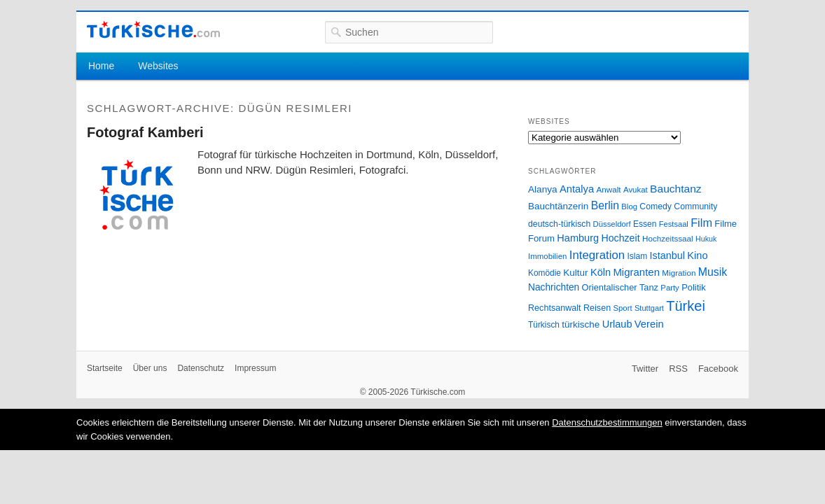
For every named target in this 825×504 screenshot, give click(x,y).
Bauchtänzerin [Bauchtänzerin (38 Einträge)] (558, 206)
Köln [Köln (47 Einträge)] (601, 272)
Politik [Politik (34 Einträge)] (694, 287)
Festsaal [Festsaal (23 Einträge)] (674, 224)
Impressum (255, 368)
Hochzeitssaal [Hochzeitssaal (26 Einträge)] (668, 238)
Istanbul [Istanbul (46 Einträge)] (667, 255)
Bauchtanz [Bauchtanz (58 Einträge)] (675, 189)
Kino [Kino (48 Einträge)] (697, 255)
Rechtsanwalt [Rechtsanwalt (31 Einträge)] (555, 308)
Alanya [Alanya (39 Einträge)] (543, 189)
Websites (158, 66)
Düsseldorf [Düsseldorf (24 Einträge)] (612, 224)
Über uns (150, 368)
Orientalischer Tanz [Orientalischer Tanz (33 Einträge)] (620, 287)
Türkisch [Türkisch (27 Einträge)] (544, 325)
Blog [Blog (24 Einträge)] (629, 206)
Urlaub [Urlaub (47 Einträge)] (617, 324)
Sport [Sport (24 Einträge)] (623, 308)
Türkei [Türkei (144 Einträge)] (686, 306)
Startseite (105, 368)
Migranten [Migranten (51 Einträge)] (636, 272)
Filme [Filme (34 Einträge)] (726, 224)
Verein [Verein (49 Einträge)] (649, 324)
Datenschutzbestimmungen (607, 422)
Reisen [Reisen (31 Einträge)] (597, 308)
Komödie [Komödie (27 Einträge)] (545, 273)
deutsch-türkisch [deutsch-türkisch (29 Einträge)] (559, 224)
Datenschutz (201, 368)
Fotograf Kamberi (145, 132)
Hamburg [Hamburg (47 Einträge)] (578, 238)
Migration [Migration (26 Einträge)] (679, 273)
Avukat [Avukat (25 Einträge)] (636, 190)
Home (101, 66)
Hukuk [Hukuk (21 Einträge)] (706, 239)
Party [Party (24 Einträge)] (670, 288)
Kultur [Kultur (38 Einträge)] (575, 273)
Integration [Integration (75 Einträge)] (597, 255)
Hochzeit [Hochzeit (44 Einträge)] (620, 238)
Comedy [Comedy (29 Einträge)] (656, 206)
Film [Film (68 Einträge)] (701, 223)
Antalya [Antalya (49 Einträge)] (577, 189)
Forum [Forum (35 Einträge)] (541, 238)
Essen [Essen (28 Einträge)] (645, 224)
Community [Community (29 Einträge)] (695, 206)
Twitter (645, 369)
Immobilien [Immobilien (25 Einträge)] (547, 256)
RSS (678, 369)
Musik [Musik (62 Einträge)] (713, 272)
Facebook (718, 369)
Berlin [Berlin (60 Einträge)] (605, 205)
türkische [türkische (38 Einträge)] (581, 324)
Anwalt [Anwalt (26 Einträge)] (609, 189)
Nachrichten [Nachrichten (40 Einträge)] (554, 287)
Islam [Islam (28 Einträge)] (637, 256)
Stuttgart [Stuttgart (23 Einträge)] (649, 308)
